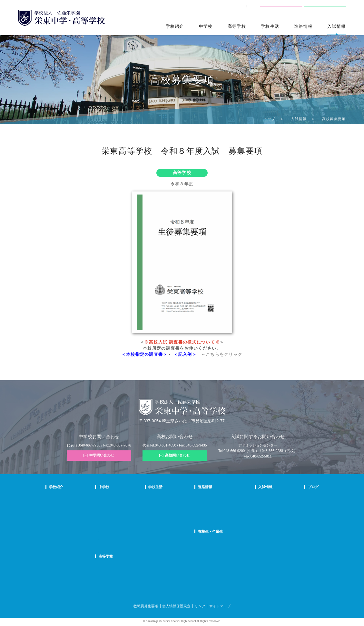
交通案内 (246, 9)
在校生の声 (125, 514)
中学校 (206, 26)
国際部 (122, 531)
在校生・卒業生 (211, 531)
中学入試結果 (257, 514)
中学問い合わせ (99, 456)
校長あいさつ (59, 497)
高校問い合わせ (324, 9)
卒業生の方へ (216, 9)
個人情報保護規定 (176, 606)
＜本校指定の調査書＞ (145, 354)
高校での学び (127, 567)
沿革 (52, 531)
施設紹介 (166, 522)
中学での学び (127, 497)
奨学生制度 (255, 539)
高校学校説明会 (258, 522)
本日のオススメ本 (306, 539)
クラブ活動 (168, 506)
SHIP (188, 9)
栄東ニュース (302, 497)
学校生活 (270, 26)
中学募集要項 (257, 506)
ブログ (298, 487)
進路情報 (303, 26)
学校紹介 (175, 26)
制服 (163, 514)
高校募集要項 (257, 531)
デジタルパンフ (60, 547)
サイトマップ (220, 606)
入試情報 (336, 26)
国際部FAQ (125, 539)
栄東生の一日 (127, 506)
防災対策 (55, 539)
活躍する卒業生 (210, 514)
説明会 (298, 514)
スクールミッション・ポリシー (72, 514)
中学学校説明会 (258, 497)
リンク (200, 606)
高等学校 (237, 26)
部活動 (298, 531)
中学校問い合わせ (281, 9)
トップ (270, 119)
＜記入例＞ (185, 354)
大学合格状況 (209, 506)
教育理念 (55, 506)
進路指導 (205, 497)
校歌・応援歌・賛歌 (64, 522)
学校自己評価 (59, 555)
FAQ (121, 522)
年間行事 (166, 497)
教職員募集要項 (146, 606)
